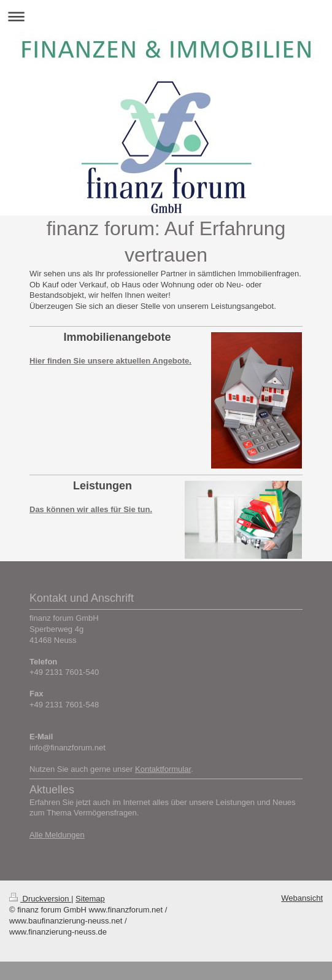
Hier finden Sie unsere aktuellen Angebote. (110, 361)
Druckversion (40, 899)
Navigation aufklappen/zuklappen (166, 16)
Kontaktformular (163, 769)
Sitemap (90, 899)
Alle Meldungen (57, 835)
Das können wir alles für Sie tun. (91, 509)
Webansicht (302, 898)
